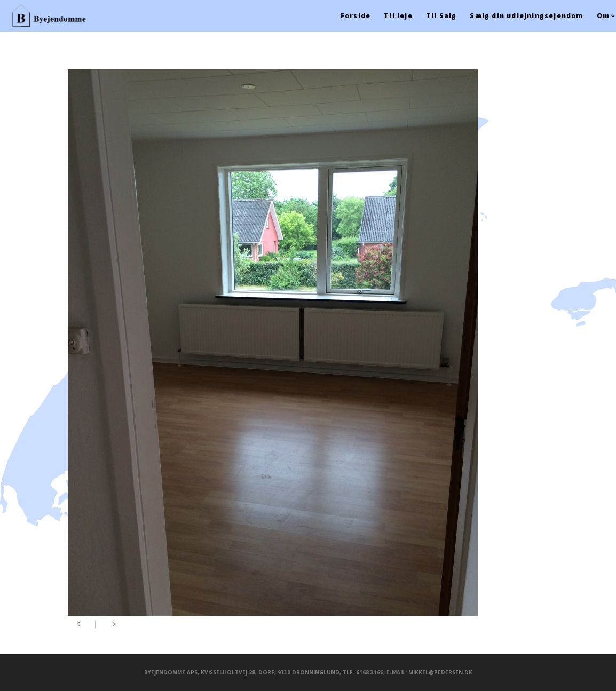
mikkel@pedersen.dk (440, 672)
